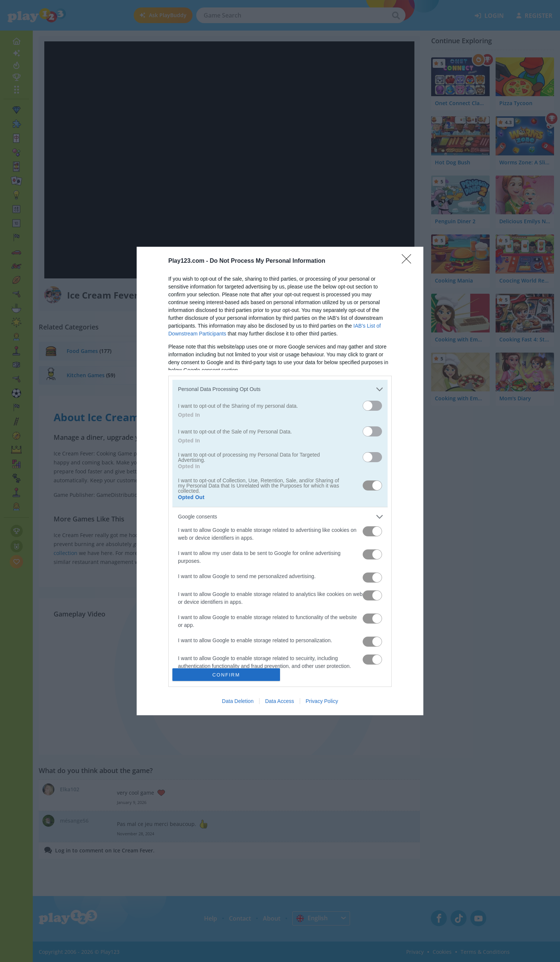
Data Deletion (238, 701)
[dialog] (280, 481)
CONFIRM (226, 675)
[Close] (409, 261)
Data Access (280, 701)
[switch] (372, 406)
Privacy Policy (322, 701)
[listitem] (280, 389)
